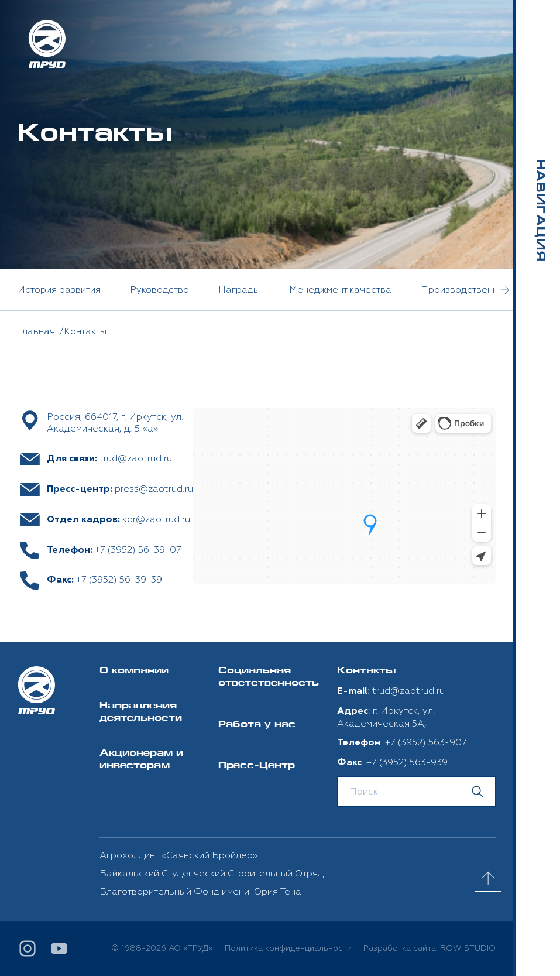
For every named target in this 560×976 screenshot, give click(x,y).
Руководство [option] (159, 290)
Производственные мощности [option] (489, 290)
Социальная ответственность (269, 677)
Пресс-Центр (257, 766)
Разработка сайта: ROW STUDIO (430, 948)
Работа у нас (257, 725)
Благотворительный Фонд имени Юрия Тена (200, 892)
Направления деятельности (141, 713)
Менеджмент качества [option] (340, 290)
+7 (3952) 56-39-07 (138, 550)
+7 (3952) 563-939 (407, 762)
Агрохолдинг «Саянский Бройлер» (178, 855)
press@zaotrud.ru (154, 489)
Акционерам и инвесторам (141, 760)
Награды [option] (239, 290)
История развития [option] (59, 290)
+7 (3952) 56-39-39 (119, 580)
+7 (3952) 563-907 (426, 742)
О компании (134, 671)
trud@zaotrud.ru (136, 458)
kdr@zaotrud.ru (156, 519)
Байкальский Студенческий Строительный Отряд (212, 874)
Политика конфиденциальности (288, 948)
